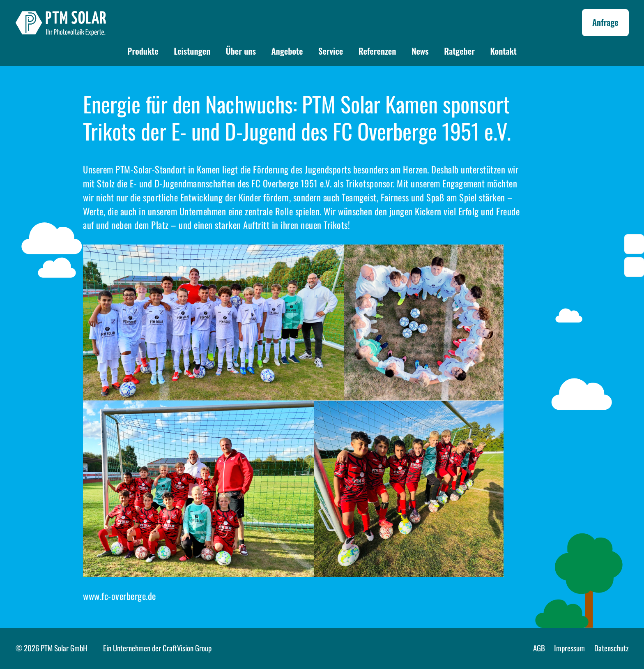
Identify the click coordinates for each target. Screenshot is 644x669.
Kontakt (503, 51)
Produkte (143, 51)
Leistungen (192, 51)
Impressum (569, 648)
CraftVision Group (187, 648)
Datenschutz (612, 648)
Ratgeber (459, 51)
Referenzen (377, 51)
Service (331, 51)
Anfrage (605, 22)
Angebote (287, 51)
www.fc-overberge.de (120, 596)
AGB (539, 648)
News (420, 51)
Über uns (241, 51)
